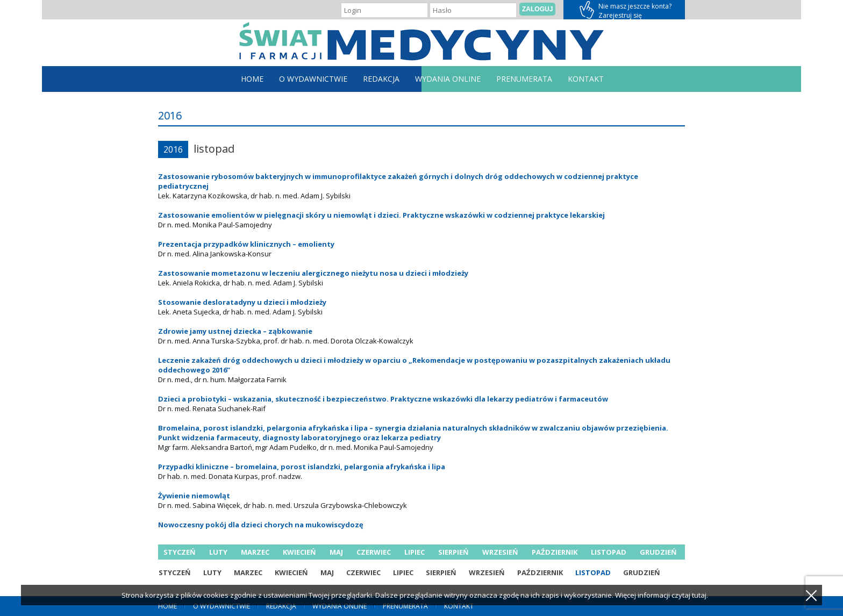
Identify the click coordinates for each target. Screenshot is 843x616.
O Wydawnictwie (313, 79)
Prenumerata (524, 79)
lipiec (415, 552)
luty (218, 552)
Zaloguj (537, 9)
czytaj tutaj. (690, 595)
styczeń (180, 552)
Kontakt (586, 79)
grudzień (658, 552)
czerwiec (374, 552)
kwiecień (299, 552)
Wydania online (448, 79)
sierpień (453, 552)
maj (336, 552)
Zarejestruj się (624, 10)
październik (555, 552)
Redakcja (381, 79)
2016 (173, 149)
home (252, 79)
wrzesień (500, 552)
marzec (255, 552)
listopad (609, 552)
